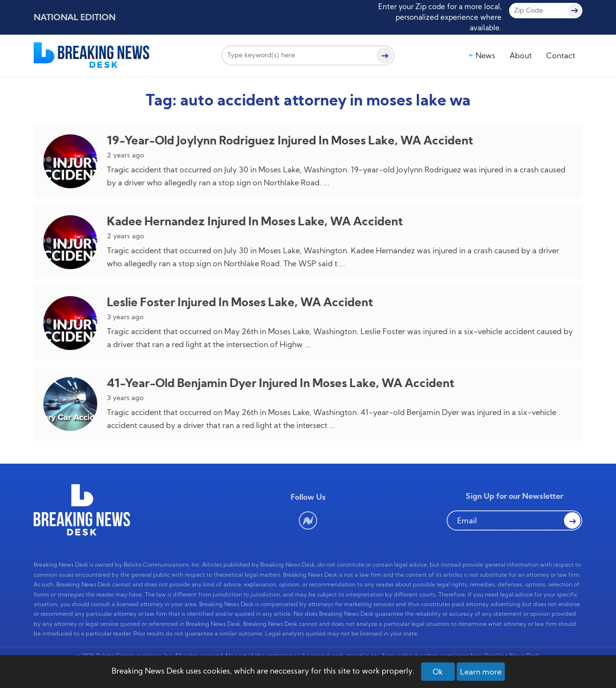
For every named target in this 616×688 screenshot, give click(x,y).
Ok (438, 672)
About (521, 55)
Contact (561, 55)
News (485, 55)
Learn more (481, 672)
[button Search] (572, 520)
